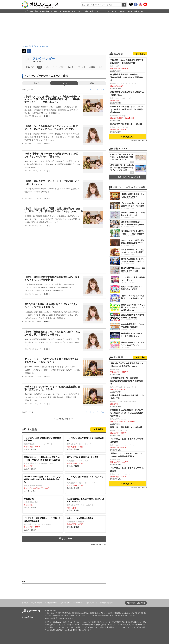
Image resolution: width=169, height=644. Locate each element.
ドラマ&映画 (44, 11)
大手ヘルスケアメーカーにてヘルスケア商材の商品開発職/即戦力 (127, 455)
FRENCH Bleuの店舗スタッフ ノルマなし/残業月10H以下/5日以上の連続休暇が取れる (127, 109)
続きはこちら (66, 538)
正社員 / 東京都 (85, 504)
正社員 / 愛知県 (43, 443)
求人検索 (99, 429)
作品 (47, 67)
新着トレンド (139, 11)
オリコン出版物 (37, 603)
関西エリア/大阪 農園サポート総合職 (126, 124)
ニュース (64, 83)
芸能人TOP (30, 67)
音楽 (36, 11)
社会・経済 (89, 11)
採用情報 (132, 603)
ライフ (114, 11)
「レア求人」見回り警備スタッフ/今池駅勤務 (127, 470)
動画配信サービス (69, 11)
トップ (25, 11)
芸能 (31, 11)
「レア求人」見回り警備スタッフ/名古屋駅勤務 (127, 440)
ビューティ (106, 11)
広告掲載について (51, 603)
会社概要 (25, 603)
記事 (40, 67)
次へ (102, 89)
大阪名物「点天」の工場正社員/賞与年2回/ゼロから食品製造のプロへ (127, 61)
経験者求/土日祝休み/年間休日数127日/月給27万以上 (127, 93)
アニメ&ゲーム (56, 11)
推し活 (130, 11)
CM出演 (92, 67)
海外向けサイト (92, 603)
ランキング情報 (58, 67)
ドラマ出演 (81, 67)
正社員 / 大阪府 (85, 461)
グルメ (97, 11)
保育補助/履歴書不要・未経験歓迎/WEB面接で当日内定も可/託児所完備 (127, 77)
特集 (92, 83)
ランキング (122, 11)
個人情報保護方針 (106, 603)
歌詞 (101, 67)
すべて (36, 83)
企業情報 (142, 603)
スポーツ (80, 11)
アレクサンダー (44, 59)
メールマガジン (78, 603)
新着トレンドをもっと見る (128, 177)
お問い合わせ (65, 603)
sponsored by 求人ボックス (98, 544)
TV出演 (70, 67)
